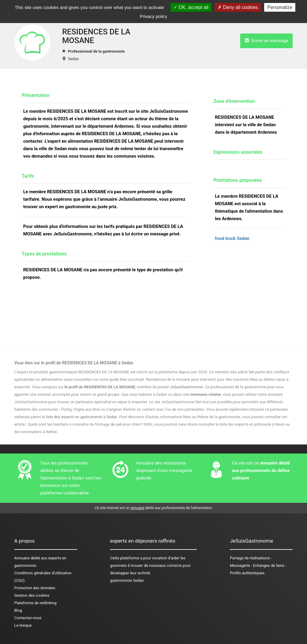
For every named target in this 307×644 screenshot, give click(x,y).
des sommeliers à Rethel (36, 432)
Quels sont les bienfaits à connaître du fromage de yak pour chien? (85, 424)
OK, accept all (191, 7)
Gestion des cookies (32, 595)
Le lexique (23, 625)
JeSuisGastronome (186, 387)
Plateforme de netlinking (35, 603)
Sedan (73, 59)
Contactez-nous (28, 618)
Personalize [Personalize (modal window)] (280, 7)
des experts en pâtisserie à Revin (256, 424)
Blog (18, 610)
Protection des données (35, 588)
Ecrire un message (266, 41)
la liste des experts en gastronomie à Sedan (79, 417)
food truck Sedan (232, 238)
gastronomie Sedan (127, 580)
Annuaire (22, 558)
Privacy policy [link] (154, 16)
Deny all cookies (238, 7)
